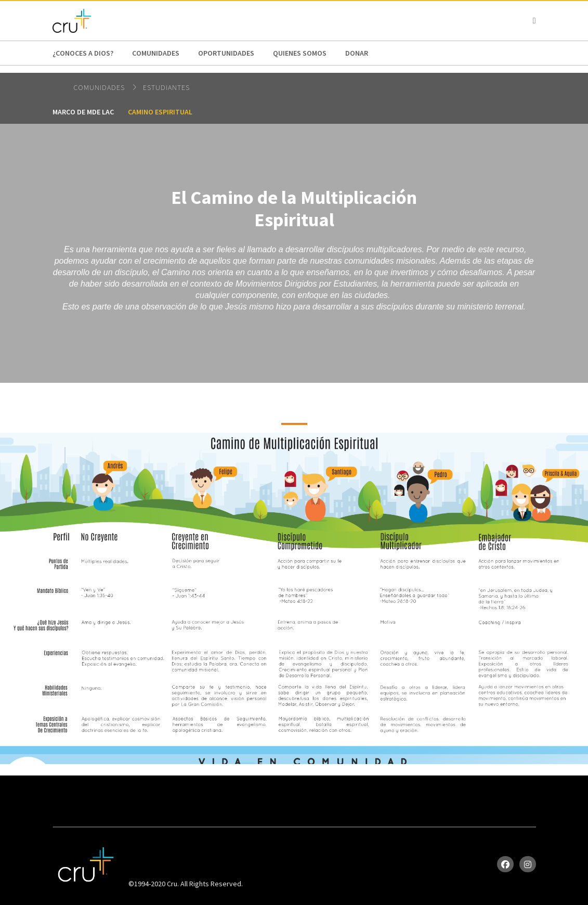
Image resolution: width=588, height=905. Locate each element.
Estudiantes (166, 87)
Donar (357, 53)
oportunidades (226, 53)
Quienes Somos (300, 53)
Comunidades (156, 53)
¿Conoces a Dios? (83, 53)
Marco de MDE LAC (83, 112)
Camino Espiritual (160, 112)
